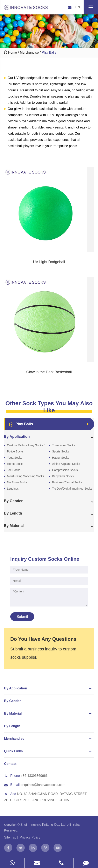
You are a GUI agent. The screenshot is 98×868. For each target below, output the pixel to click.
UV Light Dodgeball (49, 262)
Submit (22, 617)
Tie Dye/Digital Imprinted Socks (72, 489)
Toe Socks (14, 470)
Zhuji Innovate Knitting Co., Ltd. (44, 825)
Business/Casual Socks (67, 482)
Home (12, 52)
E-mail (12, 785)
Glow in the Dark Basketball (49, 372)
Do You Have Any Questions (43, 639)
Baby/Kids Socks (63, 476)
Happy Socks (61, 458)
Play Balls (49, 52)
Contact (10, 764)
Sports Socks (61, 451)
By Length (48, 726)
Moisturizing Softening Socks (26, 476)
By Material (48, 714)
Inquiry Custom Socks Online (45, 559)
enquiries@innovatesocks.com (43, 785)
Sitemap (10, 837)
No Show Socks (17, 482)
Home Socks (15, 464)
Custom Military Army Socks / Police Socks (26, 448)
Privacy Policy (30, 837)
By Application (48, 688)
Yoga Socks (15, 458)
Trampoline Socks (64, 445)
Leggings (13, 489)
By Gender (48, 701)
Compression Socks (65, 470)
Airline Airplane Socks (66, 464)
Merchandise (29, 52)
